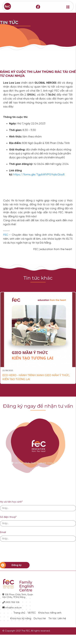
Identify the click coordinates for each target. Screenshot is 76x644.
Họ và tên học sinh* (11, 502)
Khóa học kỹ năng (21, 619)
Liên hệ (62, 619)
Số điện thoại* (8, 517)
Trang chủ (19, 613)
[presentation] (24, 552)
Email (3, 532)
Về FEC (32, 613)
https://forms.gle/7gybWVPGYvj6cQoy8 (39, 175)
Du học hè (40, 619)
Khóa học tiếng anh (50, 613)
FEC (6, 235)
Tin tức (52, 619)
